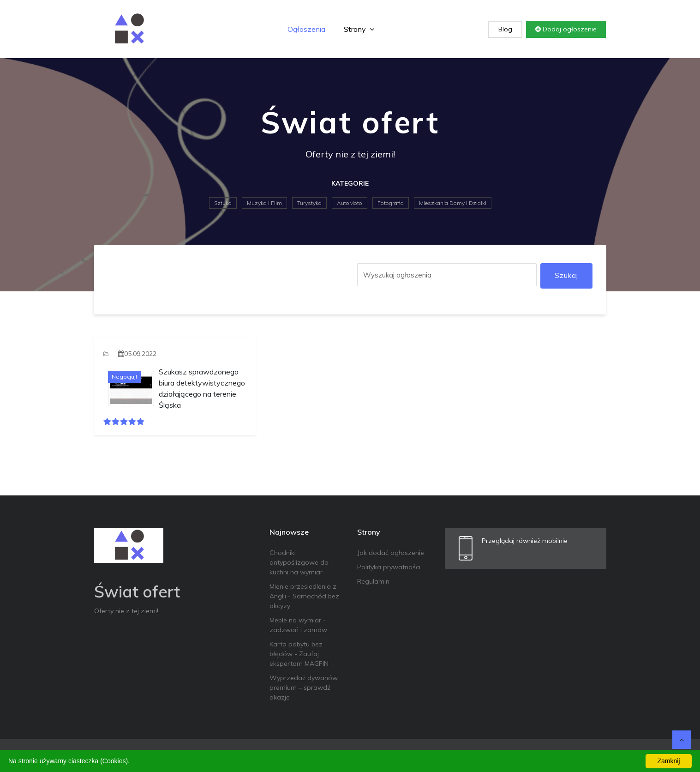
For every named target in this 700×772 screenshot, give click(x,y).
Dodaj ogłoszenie (566, 29)
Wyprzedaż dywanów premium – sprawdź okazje (304, 688)
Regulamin (373, 581)
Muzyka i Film (264, 203)
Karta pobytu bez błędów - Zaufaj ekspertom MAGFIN (299, 654)
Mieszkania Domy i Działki (453, 203)
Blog (505, 29)
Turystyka (309, 203)
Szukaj (566, 275)
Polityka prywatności (389, 567)
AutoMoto (350, 203)
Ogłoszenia (306, 29)
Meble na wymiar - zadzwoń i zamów (298, 625)
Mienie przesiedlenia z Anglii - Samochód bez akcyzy (304, 596)
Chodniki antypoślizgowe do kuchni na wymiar (299, 562)
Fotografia (391, 203)
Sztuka (223, 203)
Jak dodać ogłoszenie (391, 553)
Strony (359, 29)
